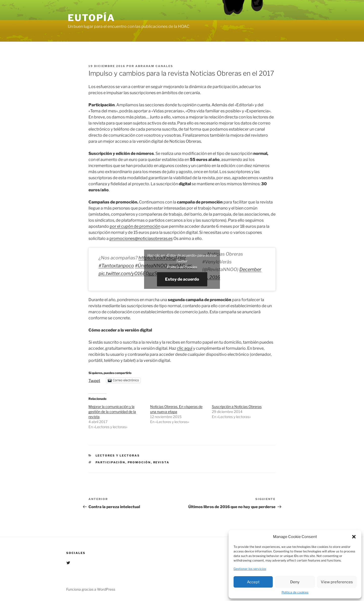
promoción (139, 462)
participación (110, 462)
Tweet (94, 380)
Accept (253, 582)
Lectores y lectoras (118, 455)
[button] (354, 537)
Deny (295, 582)
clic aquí (185, 348)
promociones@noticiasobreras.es (141, 239)
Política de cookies (295, 592)
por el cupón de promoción (135, 226)
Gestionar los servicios (250, 569)
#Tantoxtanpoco (116, 266)
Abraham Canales (154, 66)
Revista (161, 462)
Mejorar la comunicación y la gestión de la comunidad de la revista (112, 412)
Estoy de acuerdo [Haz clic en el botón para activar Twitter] (182, 279)
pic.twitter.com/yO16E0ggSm (130, 273)
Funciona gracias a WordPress (91, 589)
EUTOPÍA (91, 18)
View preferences (337, 582)
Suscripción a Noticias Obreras (237, 407)
